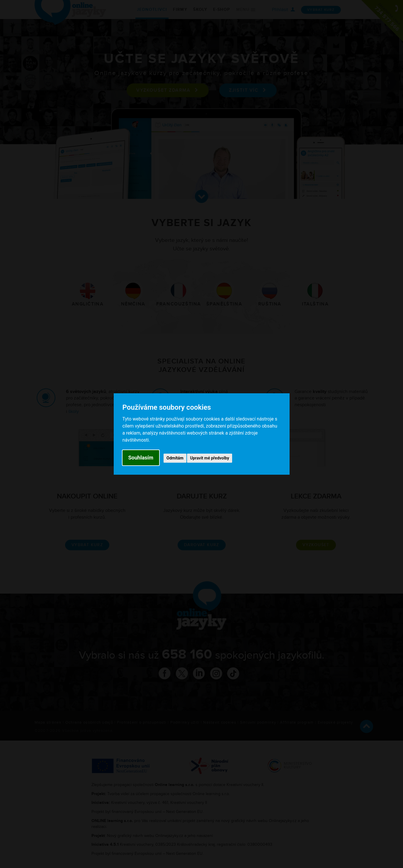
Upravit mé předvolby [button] (209, 458)
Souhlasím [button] (141, 458)
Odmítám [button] (175, 458)
